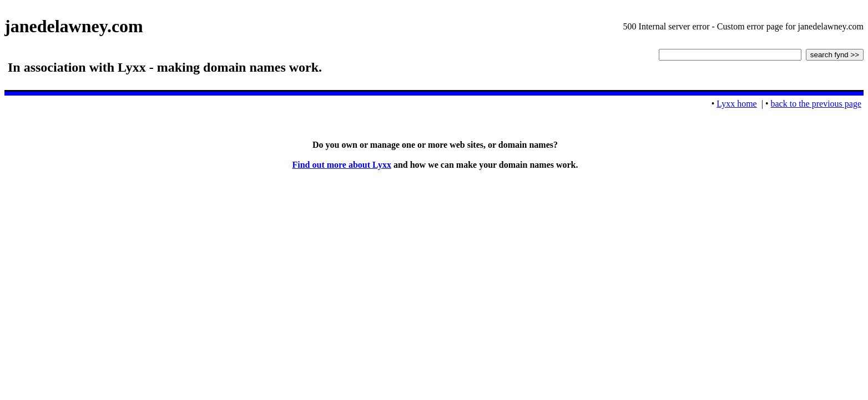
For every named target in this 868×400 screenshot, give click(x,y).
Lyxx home (736, 104)
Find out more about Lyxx (341, 165)
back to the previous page (816, 104)
